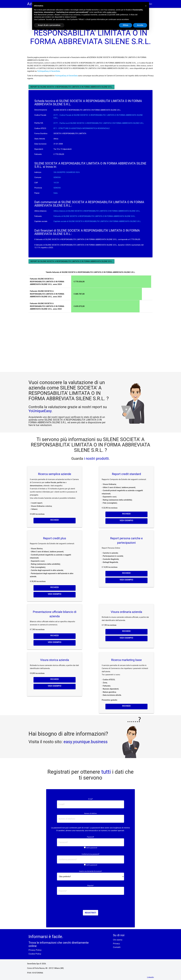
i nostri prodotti (96, 458)
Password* (90, 837)
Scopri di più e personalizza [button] (49, 25)
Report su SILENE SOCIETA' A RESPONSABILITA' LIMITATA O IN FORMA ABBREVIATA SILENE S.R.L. (71, 87)
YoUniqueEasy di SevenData (49, 71)
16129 (56, 183)
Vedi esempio (126, 520)
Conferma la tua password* (91, 854)
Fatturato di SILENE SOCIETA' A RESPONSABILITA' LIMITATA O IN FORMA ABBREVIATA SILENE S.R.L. (95, 216)
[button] (146, 6)
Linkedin (150, 977)
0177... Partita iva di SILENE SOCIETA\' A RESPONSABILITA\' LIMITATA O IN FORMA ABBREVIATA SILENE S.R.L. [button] (99, 123)
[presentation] (90, 903)
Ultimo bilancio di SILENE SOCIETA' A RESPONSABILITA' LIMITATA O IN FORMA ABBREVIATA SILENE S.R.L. (97, 211)
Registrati (90, 913)
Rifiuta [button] (126, 25)
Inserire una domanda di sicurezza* (91, 871)
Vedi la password (91, 848)
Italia (56, 193)
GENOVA (57, 177)
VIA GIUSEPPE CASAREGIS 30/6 (67, 172)
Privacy (116, 944)
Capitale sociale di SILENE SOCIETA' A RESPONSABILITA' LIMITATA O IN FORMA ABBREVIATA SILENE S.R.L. (97, 221)
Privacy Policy (35, 950)
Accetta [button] (140, 25)
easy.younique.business (86, 742)
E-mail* (90, 799)
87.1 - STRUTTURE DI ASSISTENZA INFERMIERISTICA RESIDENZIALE (82, 128)
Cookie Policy (35, 954)
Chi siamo (118, 940)
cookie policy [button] (111, 12)
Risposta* (91, 886)
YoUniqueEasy (40, 411)
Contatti (117, 947)
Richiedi (55, 520)
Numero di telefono (90, 813)
